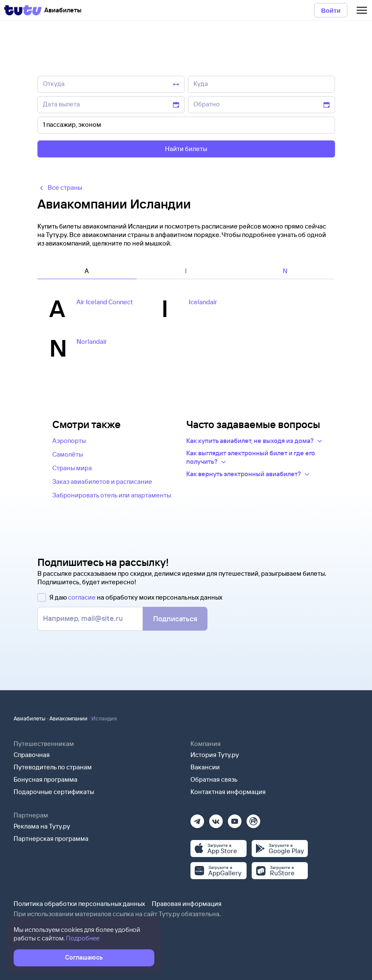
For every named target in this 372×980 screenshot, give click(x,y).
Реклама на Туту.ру (42, 826)
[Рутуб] (253, 819)
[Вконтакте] (216, 819)
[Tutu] (23, 10)
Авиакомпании (68, 718)
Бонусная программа (45, 779)
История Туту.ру (215, 755)
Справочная (32, 755)
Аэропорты (69, 441)
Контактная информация (228, 792)
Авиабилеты (30, 718)
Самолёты (68, 454)
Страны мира (72, 468)
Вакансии (205, 767)
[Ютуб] (235, 819)
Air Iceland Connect (105, 302)
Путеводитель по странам (53, 767)
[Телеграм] (197, 819)
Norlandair (92, 341)
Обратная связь (214, 779)
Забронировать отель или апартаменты (112, 495)
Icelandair (203, 302)
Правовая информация (187, 904)
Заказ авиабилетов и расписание (102, 481)
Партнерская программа (51, 839)
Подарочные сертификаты (54, 792)
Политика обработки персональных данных (79, 904)
